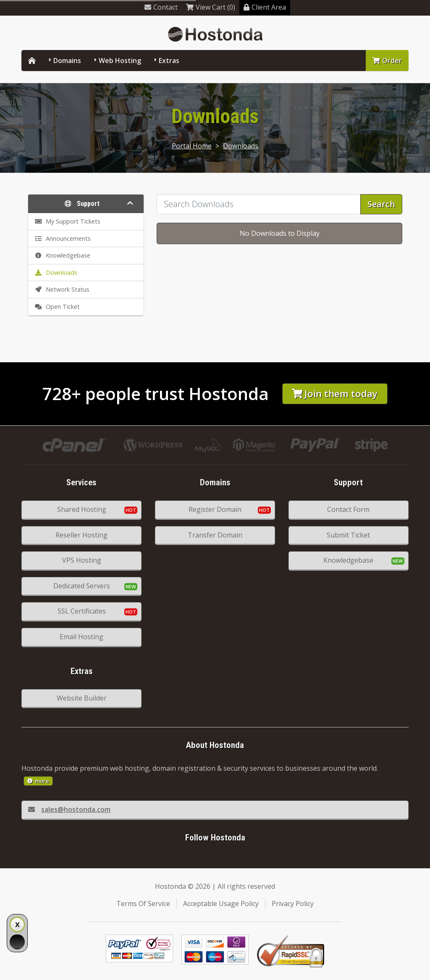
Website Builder (82, 698)
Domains (67, 61)
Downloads (241, 146)
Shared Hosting (82, 509)
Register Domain (215, 509)
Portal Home (192, 146)
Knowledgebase (348, 560)
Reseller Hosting (81, 535)
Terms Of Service (143, 904)
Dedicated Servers (82, 586)
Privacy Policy (293, 904)
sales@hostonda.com (69, 809)
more (38, 781)
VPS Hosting (82, 560)
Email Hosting (81, 637)
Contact (161, 7)
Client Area (265, 7)
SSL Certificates (82, 611)
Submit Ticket (348, 535)
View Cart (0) (211, 7)
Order (387, 61)
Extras (169, 61)
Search (381, 204)
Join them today (335, 394)
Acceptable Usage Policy (221, 904)
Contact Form (348, 509)
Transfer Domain (215, 535)
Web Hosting (120, 61)
